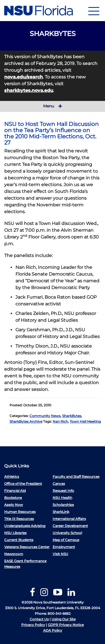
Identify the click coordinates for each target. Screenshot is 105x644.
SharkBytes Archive (26, 421)
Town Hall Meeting (85, 421)
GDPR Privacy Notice (66, 625)
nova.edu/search (24, 77)
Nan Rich (60, 421)
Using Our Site (64, 619)
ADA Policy (53, 630)
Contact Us (39, 619)
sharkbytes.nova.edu (29, 90)
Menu (53, 106)
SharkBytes (72, 416)
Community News (45, 416)
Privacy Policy (33, 625)
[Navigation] (94, 11)
